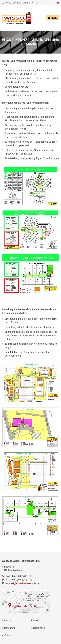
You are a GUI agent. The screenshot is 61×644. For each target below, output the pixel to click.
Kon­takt (35, 620)
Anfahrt (6, 635)
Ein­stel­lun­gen (38, 628)
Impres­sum (8, 620)
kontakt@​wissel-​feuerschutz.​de (23, 583)
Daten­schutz (9, 628)
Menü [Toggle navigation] (52, 18)
